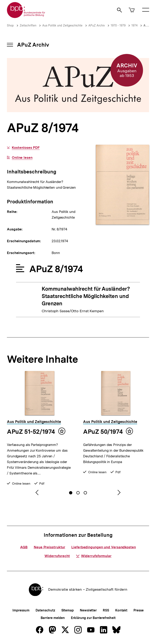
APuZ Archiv (97, 25)
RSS (106, 610)
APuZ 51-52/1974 (31, 432)
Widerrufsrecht (57, 556)
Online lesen (22, 158)
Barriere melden (53, 618)
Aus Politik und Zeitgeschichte (62, 25)
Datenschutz (45, 610)
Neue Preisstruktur (49, 547)
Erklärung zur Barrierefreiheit (93, 618)
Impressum (21, 610)
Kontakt (121, 610)
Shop (10, 25)
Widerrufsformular (94, 556)
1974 (134, 25)
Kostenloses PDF (26, 148)
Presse (138, 610)
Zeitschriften (28, 25)
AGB (24, 547)
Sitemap (68, 610)
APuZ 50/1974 (103, 432)
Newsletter (88, 610)
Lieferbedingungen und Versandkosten (104, 547)
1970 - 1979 (118, 25)
